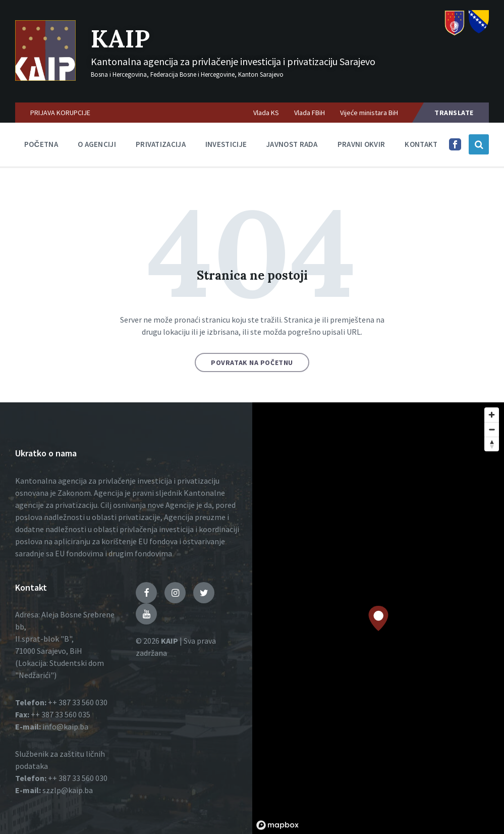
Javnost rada (292, 144)
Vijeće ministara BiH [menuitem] (369, 113)
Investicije (226, 144)
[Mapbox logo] (277, 825)
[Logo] (45, 78)
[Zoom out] (492, 429)
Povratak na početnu (252, 362)
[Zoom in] (492, 415)
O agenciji (97, 144)
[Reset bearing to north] (492, 444)
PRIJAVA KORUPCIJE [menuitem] (60, 113)
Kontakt (421, 144)
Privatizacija (161, 144)
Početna (41, 144)
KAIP (120, 39)
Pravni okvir (361, 144)
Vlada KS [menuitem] (266, 113)
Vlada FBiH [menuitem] (310, 113)
